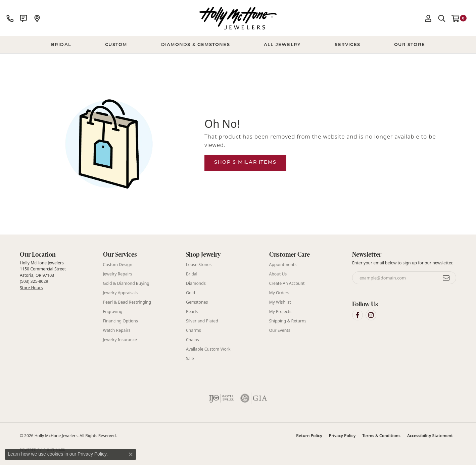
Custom (116, 45)
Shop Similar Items (245, 163)
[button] (428, 18)
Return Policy (309, 436)
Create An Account (287, 283)
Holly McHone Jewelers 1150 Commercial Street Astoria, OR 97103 (43, 275)
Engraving (113, 312)
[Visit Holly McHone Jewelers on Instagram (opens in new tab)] (371, 315)
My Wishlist (280, 302)
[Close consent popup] (131, 454)
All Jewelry (282, 45)
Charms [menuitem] (194, 330)
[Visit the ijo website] (221, 398)
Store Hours (31, 288)
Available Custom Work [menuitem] (208, 349)
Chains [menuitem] (193, 340)
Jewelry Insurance (120, 340)
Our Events (280, 330)
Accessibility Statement (430, 436)
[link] (10, 18)
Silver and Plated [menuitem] (202, 321)
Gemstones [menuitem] (197, 302)
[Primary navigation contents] (238, 45)
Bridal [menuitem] (192, 274)
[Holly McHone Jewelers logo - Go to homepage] (238, 18)
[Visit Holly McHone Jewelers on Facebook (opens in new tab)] (358, 315)
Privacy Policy (342, 436)
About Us (278, 274)
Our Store (410, 45)
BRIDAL (61, 45)
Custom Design (118, 265)
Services (347, 45)
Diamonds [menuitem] (196, 283)
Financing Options (121, 321)
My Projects (280, 312)
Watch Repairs (117, 330)
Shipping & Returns (288, 321)
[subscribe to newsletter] (446, 278)
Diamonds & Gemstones (196, 45)
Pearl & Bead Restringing (127, 302)
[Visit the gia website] (254, 398)
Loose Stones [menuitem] (199, 265)
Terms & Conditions (381, 436)
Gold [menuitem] (191, 293)
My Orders (279, 293)
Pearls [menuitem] (192, 312)
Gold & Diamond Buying (126, 283)
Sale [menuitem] (190, 358)
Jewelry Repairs (118, 274)
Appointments (283, 265)
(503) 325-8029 (34, 281)
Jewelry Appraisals (121, 293)
